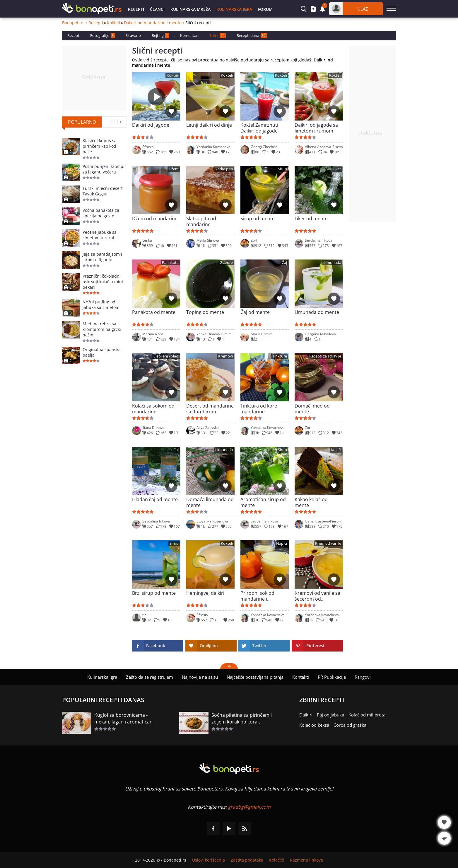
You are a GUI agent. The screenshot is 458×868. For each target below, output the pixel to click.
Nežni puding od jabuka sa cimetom (101, 305)
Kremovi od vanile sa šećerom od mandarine (317, 596)
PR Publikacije (332, 677)
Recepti (136, 9)
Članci (157, 9)
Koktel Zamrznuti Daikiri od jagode (259, 128)
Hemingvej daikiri (205, 593)
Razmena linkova (306, 860)
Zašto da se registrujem (149, 677)
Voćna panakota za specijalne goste (101, 213)
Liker (337, 169)
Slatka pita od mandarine (201, 221)
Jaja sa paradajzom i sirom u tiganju (102, 257)
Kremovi (225, 356)
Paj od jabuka (330, 715)
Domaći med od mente (312, 409)
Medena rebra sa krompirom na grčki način (102, 329)
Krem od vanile (328, 543)
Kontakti (301, 677)
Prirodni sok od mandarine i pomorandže (257, 596)
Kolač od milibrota (367, 715)
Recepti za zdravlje (325, 356)
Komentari (189, 35)
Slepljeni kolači (166, 356)
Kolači (336, 450)
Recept (73, 35)
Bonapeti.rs (73, 23)
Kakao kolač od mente (311, 502)
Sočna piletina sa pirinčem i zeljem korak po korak (242, 718)
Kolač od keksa (314, 725)
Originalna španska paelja (102, 352)
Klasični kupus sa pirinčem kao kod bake (100, 146)
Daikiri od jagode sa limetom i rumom (316, 128)
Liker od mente (311, 219)
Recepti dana (252, 36)
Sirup (282, 169)
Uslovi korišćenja (209, 860)
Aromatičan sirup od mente (263, 502)
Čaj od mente (255, 312)
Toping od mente (205, 312)
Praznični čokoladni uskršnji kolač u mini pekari (103, 282)
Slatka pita (224, 169)
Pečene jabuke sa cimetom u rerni (100, 235)
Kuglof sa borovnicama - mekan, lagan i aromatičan (123, 718)
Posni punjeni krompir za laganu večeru (104, 169)
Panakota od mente (154, 312)
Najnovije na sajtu (200, 677)
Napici (282, 543)
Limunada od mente (317, 312)
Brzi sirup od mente (154, 593)
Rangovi (363, 677)
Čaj (284, 263)
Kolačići (277, 860)
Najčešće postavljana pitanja (255, 677)
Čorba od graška (350, 725)
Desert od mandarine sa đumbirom (210, 409)
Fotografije (102, 36)
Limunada (332, 263)
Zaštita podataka (247, 860)
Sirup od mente (258, 219)
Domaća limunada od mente (210, 502)
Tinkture (280, 356)
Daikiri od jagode (151, 125)
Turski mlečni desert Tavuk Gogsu (103, 191)
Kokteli (113, 23)
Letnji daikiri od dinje (209, 125)
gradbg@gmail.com (249, 807)
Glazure (226, 263)
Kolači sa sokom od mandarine (153, 409)
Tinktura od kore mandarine (259, 409)
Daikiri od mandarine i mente (153, 23)
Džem (174, 169)
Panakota (170, 263)
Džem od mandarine (155, 219)
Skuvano (133, 35)
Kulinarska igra (234, 9)
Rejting (160, 36)
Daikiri (306, 715)
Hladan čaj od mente (155, 500)
